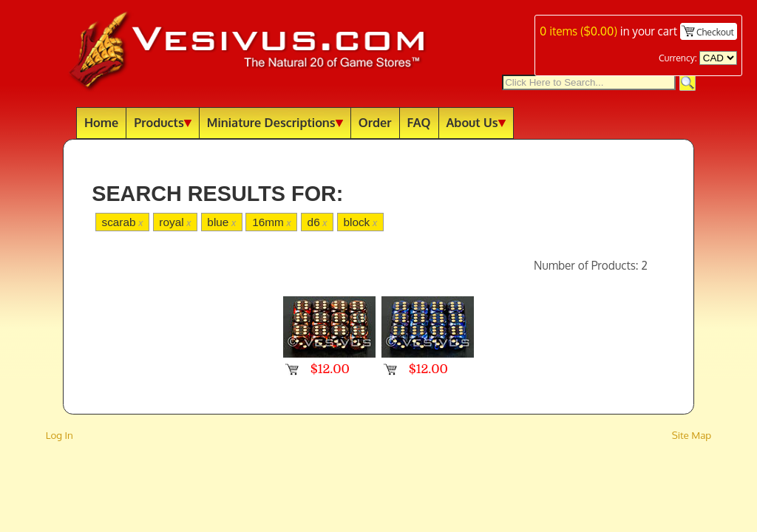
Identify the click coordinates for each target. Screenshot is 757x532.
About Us (476, 122)
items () (578, 31)
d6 (318, 222)
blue (221, 222)
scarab (122, 222)
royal (175, 222)
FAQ (419, 122)
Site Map (692, 435)
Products (163, 122)
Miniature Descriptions (275, 122)
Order (375, 122)
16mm (272, 222)
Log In (60, 435)
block (360, 222)
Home (101, 122)
